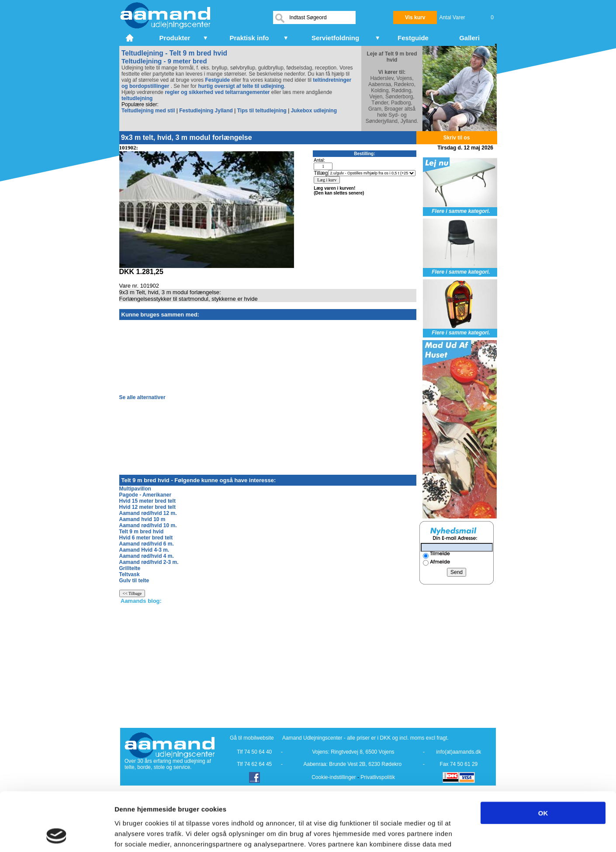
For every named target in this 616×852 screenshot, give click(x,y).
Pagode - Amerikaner (145, 495)
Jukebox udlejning (314, 111)
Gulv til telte (134, 581)
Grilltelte (130, 568)
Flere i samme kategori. (461, 211)
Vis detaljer (454, 835)
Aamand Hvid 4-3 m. (144, 550)
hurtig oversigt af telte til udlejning (241, 86)
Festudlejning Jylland (206, 111)
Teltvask (130, 574)
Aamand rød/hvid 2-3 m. (149, 562)
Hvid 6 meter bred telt (146, 538)
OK (543, 758)
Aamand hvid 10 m (142, 519)
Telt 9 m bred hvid (142, 532)
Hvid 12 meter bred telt (147, 507)
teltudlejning (137, 98)
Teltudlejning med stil (148, 111)
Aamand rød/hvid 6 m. (147, 544)
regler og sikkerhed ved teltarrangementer (216, 92)
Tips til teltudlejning (262, 111)
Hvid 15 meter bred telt (147, 501)
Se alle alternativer (142, 397)
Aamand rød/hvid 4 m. (147, 556)
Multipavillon (135, 489)
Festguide (217, 80)
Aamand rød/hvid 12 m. (148, 513)
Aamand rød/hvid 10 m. (148, 525)
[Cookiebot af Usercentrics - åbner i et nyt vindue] (57, 835)
